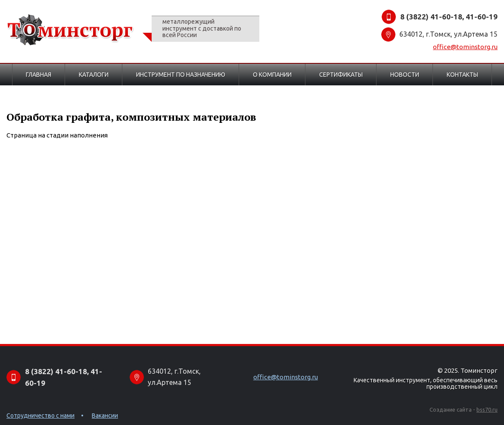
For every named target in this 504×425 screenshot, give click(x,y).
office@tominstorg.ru (465, 47)
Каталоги (94, 75)
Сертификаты (341, 75)
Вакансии (105, 416)
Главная (39, 75)
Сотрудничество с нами (40, 416)
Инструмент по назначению (181, 75)
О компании (272, 75)
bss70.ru (487, 409)
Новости (405, 75)
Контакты (462, 75)
